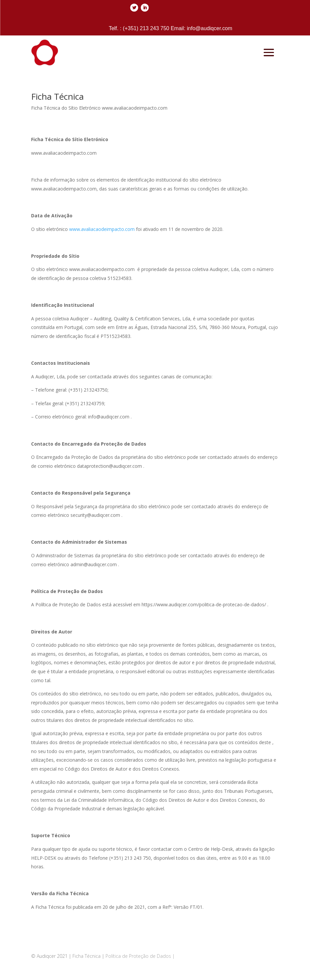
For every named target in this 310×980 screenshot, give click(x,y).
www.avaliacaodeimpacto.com (102, 229)
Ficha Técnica (87, 956)
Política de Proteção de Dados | (140, 956)
